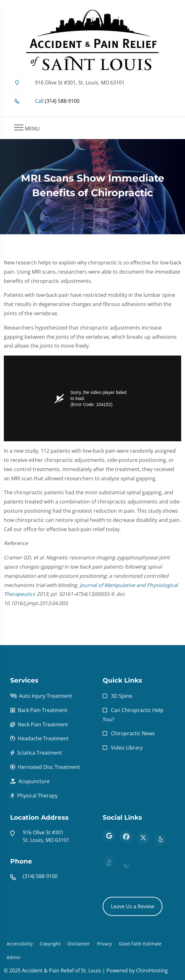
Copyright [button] (50, 944)
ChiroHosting (152, 970)
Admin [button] (14, 957)
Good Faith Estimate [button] (140, 944)
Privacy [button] (104, 944)
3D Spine (122, 696)
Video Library (127, 748)
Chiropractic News (133, 733)
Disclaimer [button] (79, 944)
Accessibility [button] (20, 944)
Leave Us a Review (133, 906)
